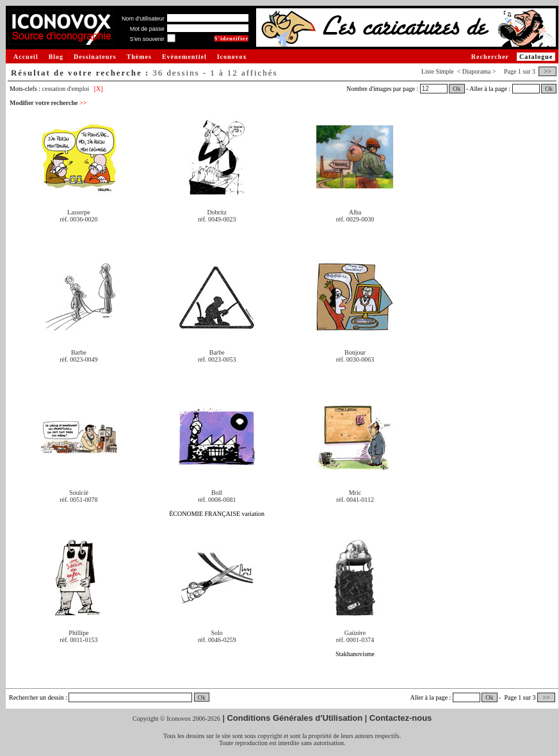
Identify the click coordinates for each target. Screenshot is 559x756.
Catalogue (536, 57)
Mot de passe (147, 29)
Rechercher (490, 57)
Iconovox (232, 57)
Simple (444, 71)
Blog (56, 57)
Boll (217, 493)
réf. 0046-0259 (217, 640)
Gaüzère (355, 633)
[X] (99, 89)
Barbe (79, 352)
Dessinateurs (95, 57)
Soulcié (79, 493)
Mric (355, 493)
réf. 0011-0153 (78, 640)
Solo (217, 633)
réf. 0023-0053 (217, 359)
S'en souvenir (147, 39)
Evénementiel (184, 57)
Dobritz (217, 212)
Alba (355, 212)
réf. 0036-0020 (78, 219)
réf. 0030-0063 (355, 359)
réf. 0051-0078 (78, 500)
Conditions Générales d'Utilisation (295, 718)
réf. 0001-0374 (355, 640)
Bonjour (355, 352)
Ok (457, 89)
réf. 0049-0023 (217, 219)
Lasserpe (79, 212)
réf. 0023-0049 (78, 359)
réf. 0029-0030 (355, 219)
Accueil (26, 57)
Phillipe (78, 633)
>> (547, 71)
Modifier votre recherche (48, 103)
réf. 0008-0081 (217, 500)
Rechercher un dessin (36, 697)
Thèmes (139, 57)
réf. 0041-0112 (355, 500)
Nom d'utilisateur (143, 19)
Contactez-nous (401, 718)
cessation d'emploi (66, 89)
